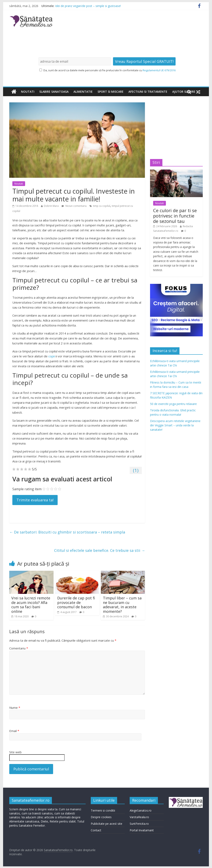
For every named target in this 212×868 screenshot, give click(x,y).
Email (14, 731)
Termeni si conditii (103, 810)
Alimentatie (83, 92)
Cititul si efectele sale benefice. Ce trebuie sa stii (100, 550)
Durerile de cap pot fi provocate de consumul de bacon (76, 602)
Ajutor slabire (184, 92)
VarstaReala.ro (139, 817)
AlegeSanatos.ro (141, 810)
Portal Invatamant (142, 830)
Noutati (28, 92)
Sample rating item (27, 489)
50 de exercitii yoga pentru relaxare (173, 404)
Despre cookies (101, 817)
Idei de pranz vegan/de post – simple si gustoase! (88, 6)
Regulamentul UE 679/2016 (159, 70)
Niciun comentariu (74, 206)
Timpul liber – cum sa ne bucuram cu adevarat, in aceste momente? (122, 605)
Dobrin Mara (51, 206)
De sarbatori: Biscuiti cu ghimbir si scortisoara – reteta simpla (67, 532)
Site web (15, 752)
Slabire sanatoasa (54, 92)
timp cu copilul (102, 206)
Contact (96, 830)
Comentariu (19, 648)
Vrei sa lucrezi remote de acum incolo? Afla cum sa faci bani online (31, 605)
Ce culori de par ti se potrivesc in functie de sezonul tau (175, 216)
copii (52, 356)
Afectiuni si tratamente (148, 92)
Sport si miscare (111, 92)
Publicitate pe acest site (107, 824)
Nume (15, 708)
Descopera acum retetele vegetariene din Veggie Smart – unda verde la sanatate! (175, 425)
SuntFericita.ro (139, 824)
